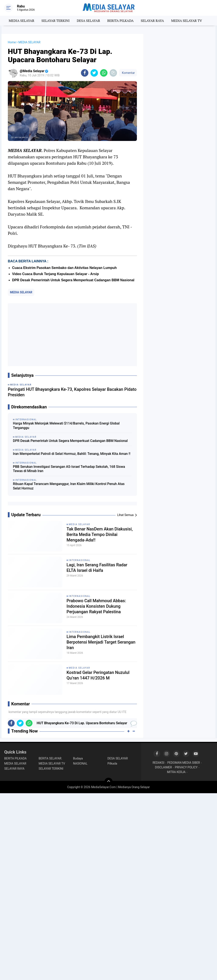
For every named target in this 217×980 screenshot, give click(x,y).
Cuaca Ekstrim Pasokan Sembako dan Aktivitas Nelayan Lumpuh (64, 268)
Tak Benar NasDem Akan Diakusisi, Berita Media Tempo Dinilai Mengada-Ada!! (100, 534)
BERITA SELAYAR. (50, 758)
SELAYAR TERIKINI (51, 769)
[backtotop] (108, 782)
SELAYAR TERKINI (56, 21)
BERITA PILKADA (120, 21)
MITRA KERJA (176, 772)
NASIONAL (80, 763)
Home (12, 42)
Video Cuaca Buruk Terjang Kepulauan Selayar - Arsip (56, 274)
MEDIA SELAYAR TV (187, 21)
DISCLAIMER (163, 767)
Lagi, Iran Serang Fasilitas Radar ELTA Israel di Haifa (97, 568)
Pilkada (112, 763)
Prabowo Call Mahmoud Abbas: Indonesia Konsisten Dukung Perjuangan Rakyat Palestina (96, 606)
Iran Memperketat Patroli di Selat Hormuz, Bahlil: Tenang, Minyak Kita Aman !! (72, 454)
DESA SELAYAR (88, 21)
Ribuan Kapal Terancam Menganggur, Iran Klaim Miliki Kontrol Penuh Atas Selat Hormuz (69, 486)
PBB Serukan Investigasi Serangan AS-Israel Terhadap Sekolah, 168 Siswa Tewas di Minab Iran (69, 469)
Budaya (78, 758)
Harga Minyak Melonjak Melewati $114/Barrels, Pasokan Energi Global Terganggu (66, 426)
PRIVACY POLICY (186, 767)
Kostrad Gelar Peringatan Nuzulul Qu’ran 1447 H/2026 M (98, 675)
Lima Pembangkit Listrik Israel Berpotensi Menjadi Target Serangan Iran (101, 642)
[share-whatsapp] (104, 73)
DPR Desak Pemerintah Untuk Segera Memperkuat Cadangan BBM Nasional (73, 280)
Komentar (128, 73)
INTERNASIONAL (80, 560)
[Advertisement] (72, 335)
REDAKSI (159, 763)
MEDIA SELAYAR (22, 21)
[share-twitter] (94, 73)
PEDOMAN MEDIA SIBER (184, 763)
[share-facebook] (85, 73)
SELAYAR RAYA (152, 21)
